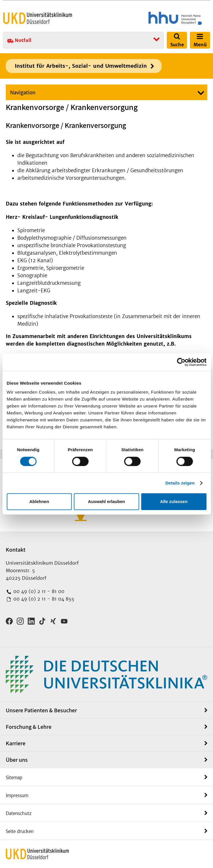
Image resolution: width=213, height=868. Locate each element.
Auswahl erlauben (106, 501)
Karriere (16, 743)
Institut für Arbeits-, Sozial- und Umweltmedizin (81, 66)
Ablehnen (39, 501)
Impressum (17, 795)
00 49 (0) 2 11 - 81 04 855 (43, 599)
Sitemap (14, 778)
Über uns (17, 760)
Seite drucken (20, 831)
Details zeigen (180, 483)
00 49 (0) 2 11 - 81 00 (38, 591)
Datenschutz (19, 813)
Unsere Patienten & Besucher (41, 710)
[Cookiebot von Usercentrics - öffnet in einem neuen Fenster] (181, 362)
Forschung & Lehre (29, 727)
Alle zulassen (174, 501)
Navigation (23, 93)
